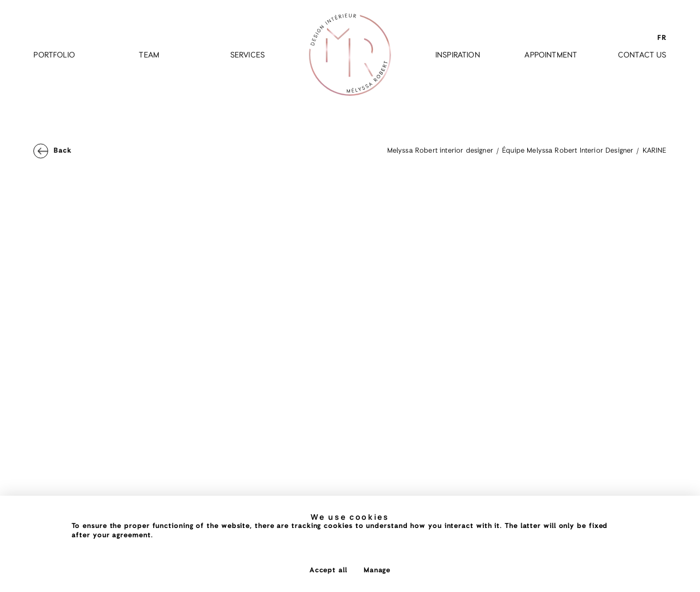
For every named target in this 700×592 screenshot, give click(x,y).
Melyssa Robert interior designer (440, 151)
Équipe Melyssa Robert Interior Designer (568, 151)
